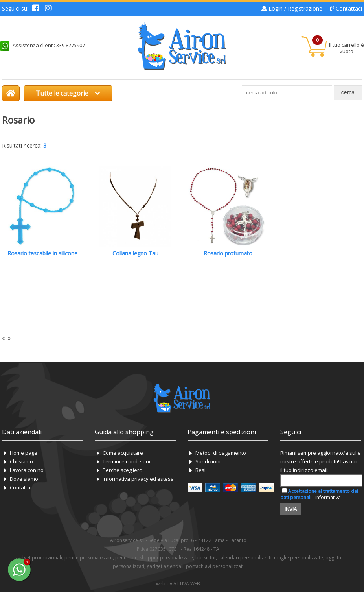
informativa (328, 497)
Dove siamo (24, 479)
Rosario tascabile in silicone (42, 253)
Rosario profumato (228, 253)
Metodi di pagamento (221, 453)
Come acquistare (123, 453)
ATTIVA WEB (187, 584)
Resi (200, 470)
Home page (24, 453)
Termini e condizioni (126, 461)
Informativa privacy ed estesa (138, 479)
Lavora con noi (27, 470)
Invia (291, 509)
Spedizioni (208, 461)
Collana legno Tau (135, 253)
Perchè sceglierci (123, 470)
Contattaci (349, 8)
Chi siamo (21, 461)
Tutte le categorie (68, 93)
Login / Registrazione (295, 8)
